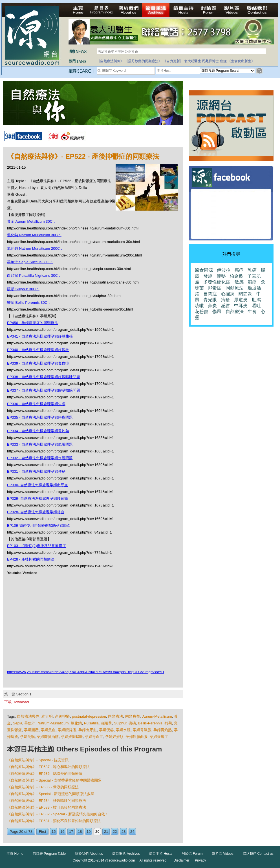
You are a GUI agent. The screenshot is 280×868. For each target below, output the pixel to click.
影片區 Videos (223, 854)
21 (106, 832)
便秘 (221, 276)
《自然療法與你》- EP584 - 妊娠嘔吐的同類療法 (47, 801)
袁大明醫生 (193, 61)
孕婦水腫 (123, 730)
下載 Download (16, 702)
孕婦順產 (31, 730)
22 (115, 832)
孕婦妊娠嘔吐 (72, 737)
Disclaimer (181, 860)
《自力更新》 (173, 61)
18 (80, 832)
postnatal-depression (89, 716)
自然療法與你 (28, 716)
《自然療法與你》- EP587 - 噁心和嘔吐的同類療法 (48, 767)
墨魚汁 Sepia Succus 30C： (30, 262)
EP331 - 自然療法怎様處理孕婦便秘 (36, 471)
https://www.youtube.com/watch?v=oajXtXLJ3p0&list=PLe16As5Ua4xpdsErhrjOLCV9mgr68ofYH (85, 672)
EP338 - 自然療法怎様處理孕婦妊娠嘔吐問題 (44, 377)
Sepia (18, 723)
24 (132, 832)
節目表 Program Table (49, 854)
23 (124, 832)
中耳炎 (241, 306)
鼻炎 (212, 306)
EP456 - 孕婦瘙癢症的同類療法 (33, 323)
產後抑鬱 (62, 716)
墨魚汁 (30, 723)
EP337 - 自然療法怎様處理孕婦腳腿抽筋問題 (44, 390)
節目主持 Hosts (161, 854)
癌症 (223, 61)
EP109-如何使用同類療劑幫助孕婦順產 (39, 526)
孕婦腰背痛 (67, 730)
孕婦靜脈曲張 (136, 737)
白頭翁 (106, 723)
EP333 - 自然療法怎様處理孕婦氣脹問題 (40, 444)
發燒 (208, 276)
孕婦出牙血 (88, 730)
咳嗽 (199, 306)
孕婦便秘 (106, 730)
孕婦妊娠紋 (114, 737)
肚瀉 (256, 300)
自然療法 (235, 312)
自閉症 (210, 294)
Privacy (200, 860)
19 (89, 832)
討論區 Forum (192, 854)
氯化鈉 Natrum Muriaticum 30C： (34, 235)
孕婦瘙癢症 (159, 737)
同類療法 (115, 716)
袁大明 (47, 716)
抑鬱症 (215, 288)
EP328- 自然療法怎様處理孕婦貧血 (36, 512)
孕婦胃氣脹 (142, 730)
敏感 (239, 282)
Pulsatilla (91, 723)
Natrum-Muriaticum (53, 723)
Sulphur (120, 723)
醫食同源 (204, 270)
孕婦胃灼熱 (163, 730)
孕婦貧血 (48, 730)
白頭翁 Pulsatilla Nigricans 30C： (34, 275)
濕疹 (252, 282)
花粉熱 (202, 312)
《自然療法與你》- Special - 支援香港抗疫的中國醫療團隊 (54, 780)
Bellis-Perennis (150, 723)
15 (54, 832)
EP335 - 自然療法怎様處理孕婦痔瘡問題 (40, 417)
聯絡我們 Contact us (258, 854)
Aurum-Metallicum (157, 716)
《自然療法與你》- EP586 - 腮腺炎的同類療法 (45, 774)
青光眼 (210, 300)
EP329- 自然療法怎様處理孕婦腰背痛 (38, 498)
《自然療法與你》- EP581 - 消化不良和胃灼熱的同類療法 (54, 821)
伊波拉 (224, 270)
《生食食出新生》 (241, 61)
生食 (252, 312)
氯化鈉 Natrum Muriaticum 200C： (35, 248)
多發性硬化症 (217, 282)
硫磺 (132, 723)
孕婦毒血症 (94, 737)
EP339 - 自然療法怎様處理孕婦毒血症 (38, 363)
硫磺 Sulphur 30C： (23, 289)
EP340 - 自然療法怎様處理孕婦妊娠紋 (38, 350)
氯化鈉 (76, 723)
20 (97, 832)
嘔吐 (256, 306)
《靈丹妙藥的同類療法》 (143, 61)
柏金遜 (236, 276)
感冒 (226, 306)
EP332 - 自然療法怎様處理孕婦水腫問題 (40, 458)
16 (62, 832)
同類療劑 (133, 716)
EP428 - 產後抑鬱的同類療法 (31, 559)
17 (71, 832)
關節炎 (245, 294)
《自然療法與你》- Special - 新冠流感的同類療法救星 (51, 794)
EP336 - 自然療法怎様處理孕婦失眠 (36, 404)
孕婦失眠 (27, 737)
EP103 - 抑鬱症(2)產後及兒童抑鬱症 (37, 546)
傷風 (217, 312)
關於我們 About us (89, 854)
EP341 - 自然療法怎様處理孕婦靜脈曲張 (40, 336)
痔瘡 (226, 300)
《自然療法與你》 (110, 61)
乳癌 (252, 270)
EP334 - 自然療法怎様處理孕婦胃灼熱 (38, 431)
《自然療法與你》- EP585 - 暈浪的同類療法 (43, 787)
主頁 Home (15, 854)
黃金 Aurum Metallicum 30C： (32, 221)
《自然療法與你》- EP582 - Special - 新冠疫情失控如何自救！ (58, 814)
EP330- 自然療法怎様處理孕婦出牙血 (38, 485)
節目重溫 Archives (126, 854)
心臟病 (228, 294)
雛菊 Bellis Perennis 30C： (29, 303)
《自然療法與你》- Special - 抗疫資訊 (38, 760)
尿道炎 (241, 300)
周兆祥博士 (210, 61)
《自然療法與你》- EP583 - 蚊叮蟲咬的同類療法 (47, 807)
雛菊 (168, 723)
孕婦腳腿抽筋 (48, 737)
